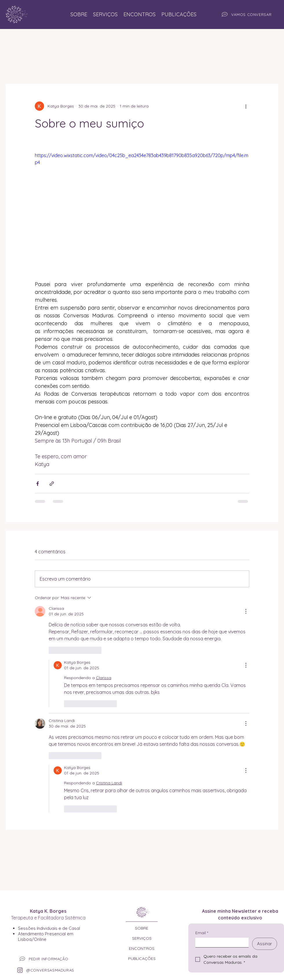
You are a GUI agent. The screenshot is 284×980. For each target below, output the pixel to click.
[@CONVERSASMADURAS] (47, 970)
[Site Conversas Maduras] (14, 14)
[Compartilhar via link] (52, 484)
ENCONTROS (142, 948)
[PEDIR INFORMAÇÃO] (47, 959)
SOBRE (142, 928)
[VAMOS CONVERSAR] (246, 14)
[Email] (220, 942)
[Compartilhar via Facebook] (38, 484)
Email (202, 933)
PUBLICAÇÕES (142, 959)
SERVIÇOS (142, 938)
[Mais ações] (246, 106)
